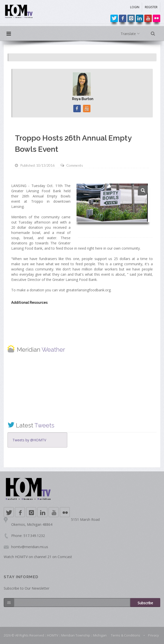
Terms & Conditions (126, 635)
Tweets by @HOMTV (29, 440)
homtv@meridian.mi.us (30, 547)
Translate (131, 34)
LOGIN (135, 7)
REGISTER (151, 7)
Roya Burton (83, 99)
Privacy (154, 635)
